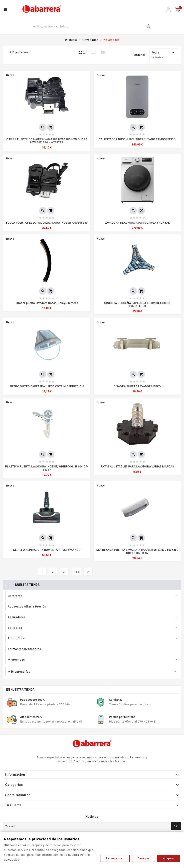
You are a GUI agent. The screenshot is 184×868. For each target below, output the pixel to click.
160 (77, 572)
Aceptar (169, 858)
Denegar (143, 858)
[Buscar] (87, 26)
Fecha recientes (164, 55)
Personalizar (115, 858)
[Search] (149, 26)
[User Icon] (168, 10)
